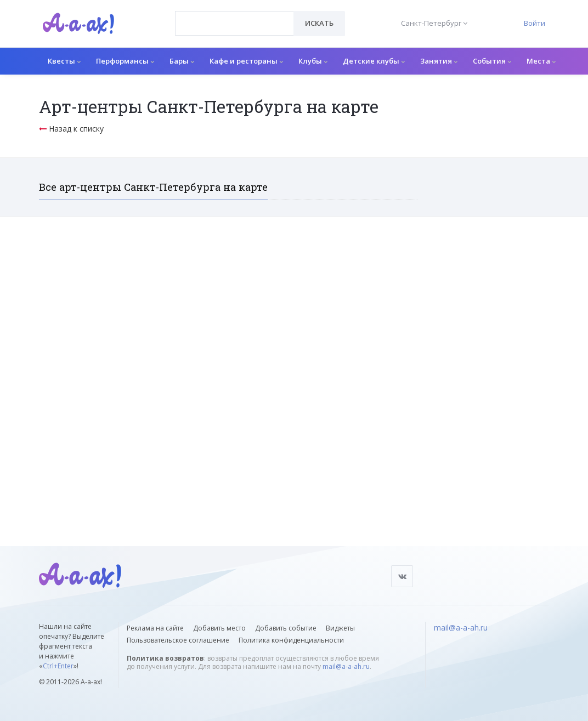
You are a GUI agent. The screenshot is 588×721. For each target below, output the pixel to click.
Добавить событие (286, 628)
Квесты (64, 61)
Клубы (313, 61)
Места (541, 61)
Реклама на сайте (155, 628)
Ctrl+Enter (58, 666)
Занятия (439, 61)
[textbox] (234, 15)
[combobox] (234, 23)
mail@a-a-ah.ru (346, 666)
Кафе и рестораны (246, 61)
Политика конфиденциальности (291, 640)
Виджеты (340, 628)
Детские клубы (374, 61)
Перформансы (125, 61)
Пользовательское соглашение (178, 640)
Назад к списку (71, 129)
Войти (535, 23)
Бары (182, 61)
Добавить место (219, 628)
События (492, 61)
